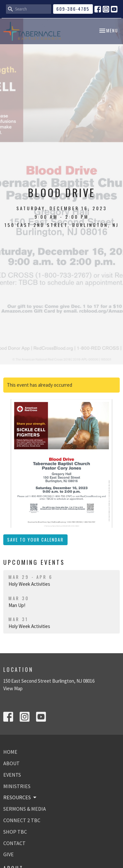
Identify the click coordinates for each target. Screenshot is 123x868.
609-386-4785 (73, 9)
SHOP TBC (15, 832)
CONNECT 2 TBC (22, 820)
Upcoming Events (34, 562)
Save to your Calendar (35, 540)
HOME (10, 752)
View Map (13, 688)
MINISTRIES (17, 786)
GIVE (9, 854)
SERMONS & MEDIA (25, 809)
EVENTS (12, 775)
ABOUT (11, 763)
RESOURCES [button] (20, 797)
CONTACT (14, 843)
